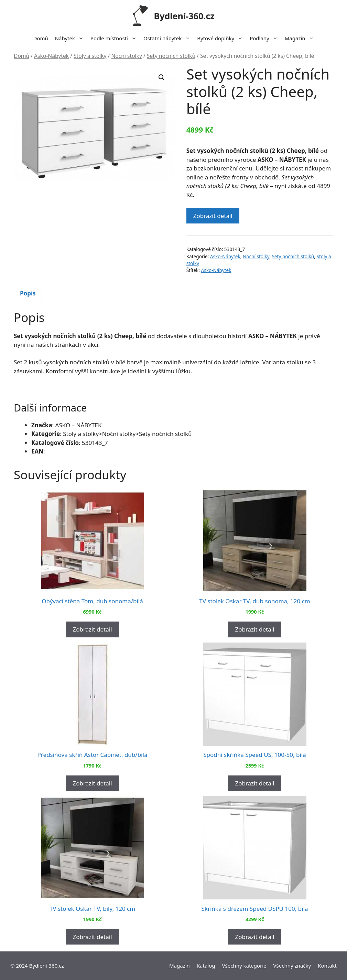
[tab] (28, 293)
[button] (162, 77)
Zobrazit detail (213, 216)
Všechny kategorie (244, 966)
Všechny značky (292, 966)
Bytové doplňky (222, 38)
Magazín (301, 38)
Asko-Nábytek (51, 56)
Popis (28, 293)
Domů (40, 38)
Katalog (206, 966)
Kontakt (327, 966)
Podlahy (265, 38)
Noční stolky (127, 56)
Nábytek (71, 38)
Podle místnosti (115, 38)
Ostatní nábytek (169, 38)
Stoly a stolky (90, 56)
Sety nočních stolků (171, 56)
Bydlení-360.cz (184, 16)
